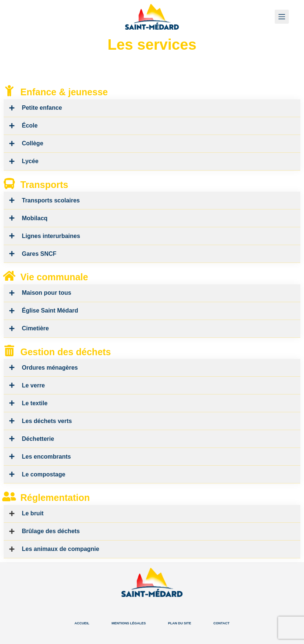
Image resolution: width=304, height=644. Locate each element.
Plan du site (180, 623)
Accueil (82, 623)
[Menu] (282, 17)
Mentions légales (129, 623)
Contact (221, 623)
